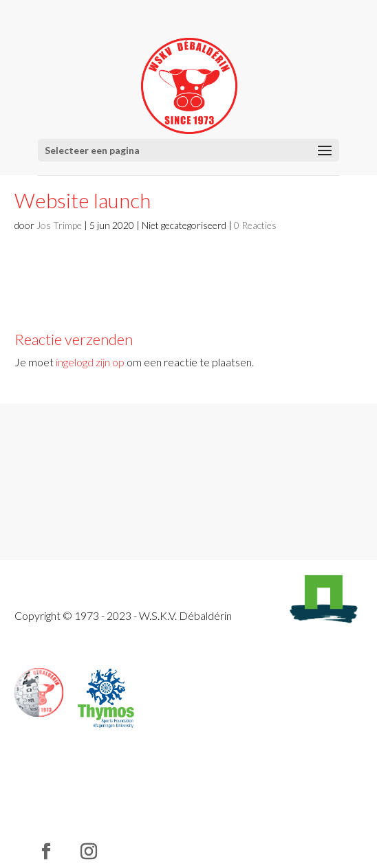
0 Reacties (255, 225)
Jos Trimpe (59, 225)
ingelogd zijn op (90, 362)
